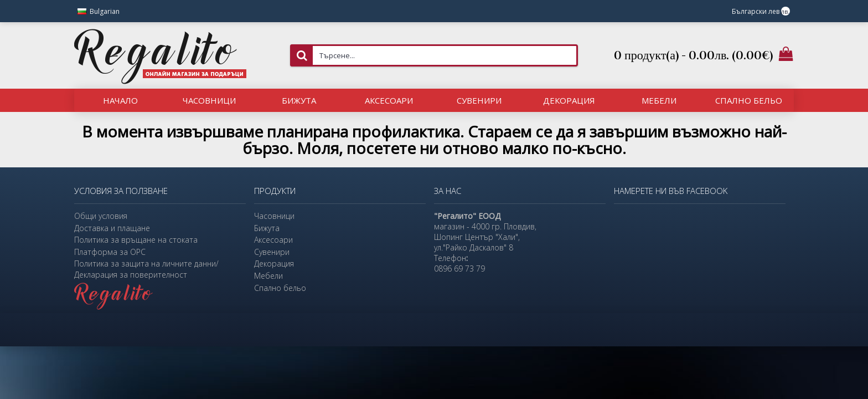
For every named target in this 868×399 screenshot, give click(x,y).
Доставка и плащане (112, 228)
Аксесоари (273, 240)
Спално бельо (280, 288)
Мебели (268, 276)
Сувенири (272, 252)
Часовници (274, 216)
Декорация (274, 264)
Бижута (267, 228)
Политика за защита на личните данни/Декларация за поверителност (146, 269)
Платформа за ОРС (110, 252)
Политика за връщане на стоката (136, 240)
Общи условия (101, 216)
